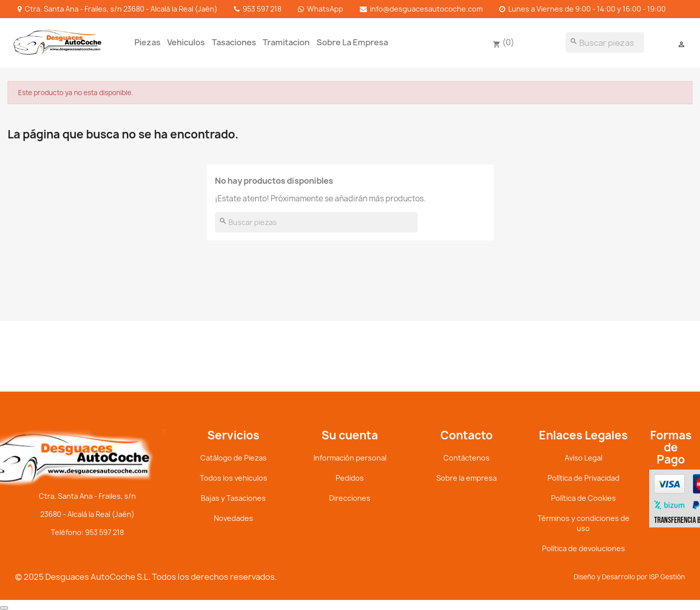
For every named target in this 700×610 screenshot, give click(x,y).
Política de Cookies (584, 498)
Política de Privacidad (584, 478)
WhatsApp (325, 9)
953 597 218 (262, 9)
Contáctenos (466, 458)
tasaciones (234, 42)
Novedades (234, 518)
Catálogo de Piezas (234, 458)
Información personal (350, 458)
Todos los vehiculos (234, 478)
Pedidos (350, 478)
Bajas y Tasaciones (233, 498)
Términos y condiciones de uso (584, 523)
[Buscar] (605, 43)
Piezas (147, 42)
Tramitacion (286, 42)
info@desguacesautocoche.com (426, 9)
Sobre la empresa (352, 42)
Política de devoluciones (584, 548)
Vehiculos (186, 42)
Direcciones (350, 498)
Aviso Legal (584, 458)
